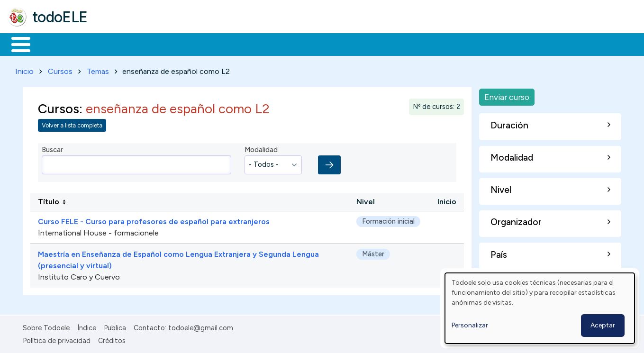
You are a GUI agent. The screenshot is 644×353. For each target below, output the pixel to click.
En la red (224, 44)
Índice (87, 326)
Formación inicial (388, 220)
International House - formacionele (98, 231)
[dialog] (540, 308)
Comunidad (347, 44)
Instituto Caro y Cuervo (79, 276)
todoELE (60, 17)
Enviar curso (507, 95)
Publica (115, 326)
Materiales (53, 44)
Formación (114, 44)
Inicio (16, 44)
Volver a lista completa (72, 124)
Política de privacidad (57, 339)
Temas (98, 69)
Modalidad (261, 148)
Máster (373, 253)
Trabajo (171, 44)
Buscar (389, 44)
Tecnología (283, 44)
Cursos (60, 69)
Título (49, 200)
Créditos (112, 339)
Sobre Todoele (46, 326)
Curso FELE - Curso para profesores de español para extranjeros (154, 220)
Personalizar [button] (470, 325)
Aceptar (603, 325)
